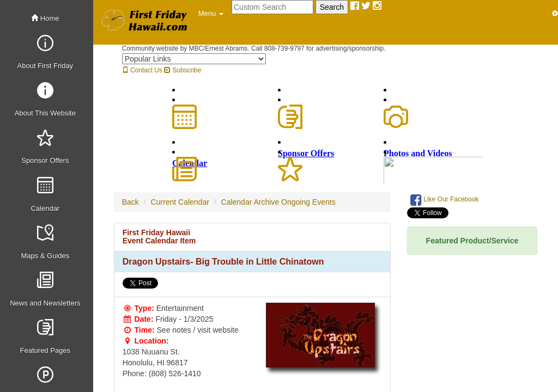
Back (131, 202)
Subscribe (183, 70)
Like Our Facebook (445, 200)
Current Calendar (180, 202)
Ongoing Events (308, 202)
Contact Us (142, 70)
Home (45, 18)
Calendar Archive (250, 202)
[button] (211, 14)
